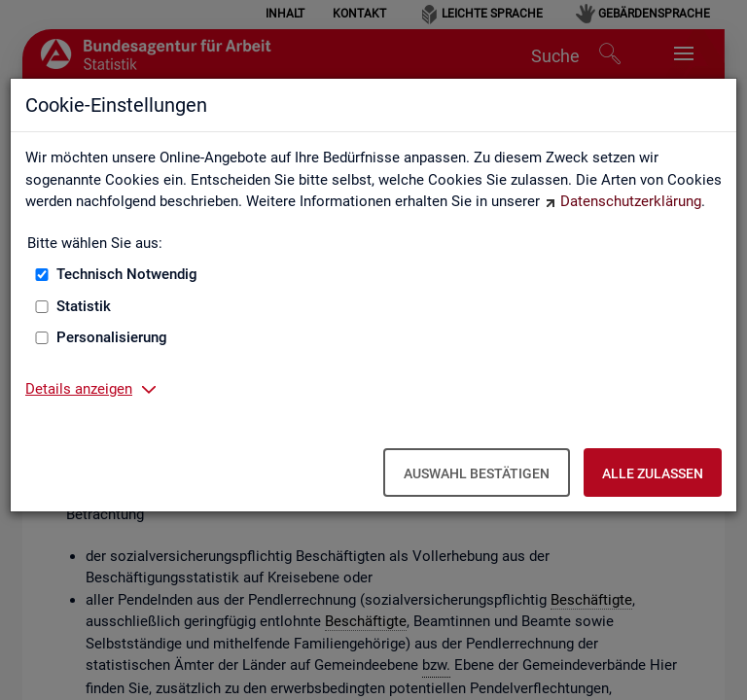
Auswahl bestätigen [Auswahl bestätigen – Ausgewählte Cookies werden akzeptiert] (477, 473)
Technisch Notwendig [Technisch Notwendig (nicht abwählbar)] (127, 274)
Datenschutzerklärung (631, 201)
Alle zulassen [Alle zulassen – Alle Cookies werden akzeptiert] (653, 473)
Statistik (84, 306)
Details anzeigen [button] (79, 389)
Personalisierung (112, 337)
